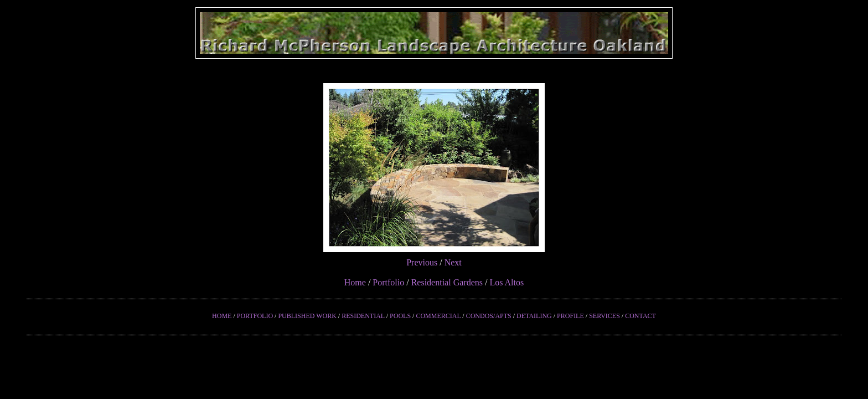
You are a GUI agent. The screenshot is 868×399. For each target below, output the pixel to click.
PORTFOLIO (255, 316)
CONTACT (640, 316)
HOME (222, 316)
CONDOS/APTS (489, 316)
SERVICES (604, 316)
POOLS (400, 316)
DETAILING (534, 316)
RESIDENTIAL (363, 316)
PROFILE (570, 316)
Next (453, 262)
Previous (422, 262)
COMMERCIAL (438, 316)
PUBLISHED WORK (307, 316)
